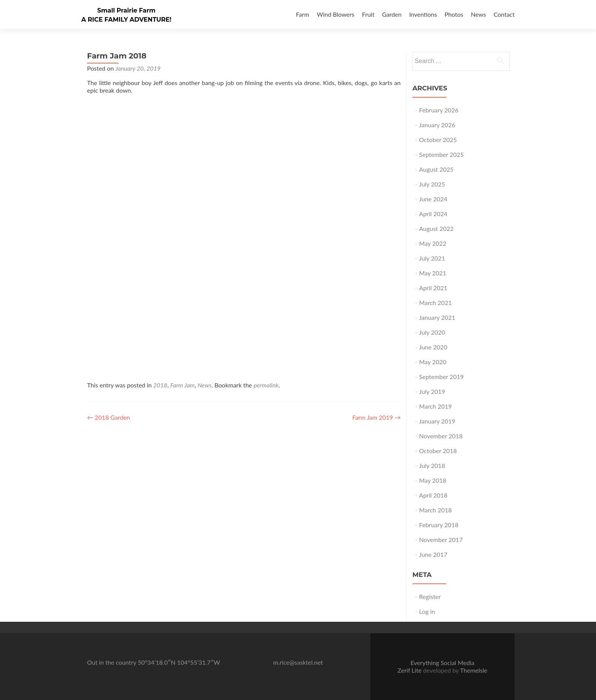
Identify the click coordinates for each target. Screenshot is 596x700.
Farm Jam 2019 (376, 417)
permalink (266, 385)
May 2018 (433, 480)
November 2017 (441, 540)
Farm (303, 14)
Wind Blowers (335, 14)
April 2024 (433, 214)
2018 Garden (109, 417)
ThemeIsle (473, 670)
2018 (160, 385)
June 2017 (433, 554)
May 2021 (433, 273)
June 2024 (433, 199)
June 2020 (433, 347)
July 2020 (432, 332)
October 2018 (438, 451)
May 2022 (433, 243)
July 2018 (432, 465)
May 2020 (433, 362)
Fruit (368, 14)
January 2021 (437, 317)
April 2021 (433, 288)
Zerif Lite (410, 670)
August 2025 (437, 169)
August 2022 (437, 228)
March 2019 (436, 406)
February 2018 (439, 525)
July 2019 (432, 391)
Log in (427, 611)
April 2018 (433, 495)
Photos (454, 14)
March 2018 (436, 510)
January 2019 (437, 421)
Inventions (423, 14)
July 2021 (432, 258)
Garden (392, 14)
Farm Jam (182, 385)
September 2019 (441, 377)
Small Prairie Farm (126, 10)
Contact (504, 14)
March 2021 (436, 303)
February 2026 (439, 110)
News (479, 14)
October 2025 (438, 140)
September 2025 (441, 154)
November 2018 (441, 436)
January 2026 (437, 125)
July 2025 (432, 184)
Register (430, 597)
